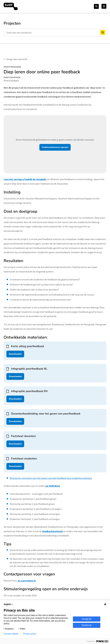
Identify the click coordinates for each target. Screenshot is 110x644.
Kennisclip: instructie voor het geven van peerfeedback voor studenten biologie (51, 478)
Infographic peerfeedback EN (29, 391)
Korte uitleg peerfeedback (28, 346)
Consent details (11, 634)
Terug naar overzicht (17, 59)
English (9, 604)
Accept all (87, 619)
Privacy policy (30, 634)
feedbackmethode (52, 531)
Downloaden (15, 354)
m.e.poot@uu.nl (27, 581)
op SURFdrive (53, 486)
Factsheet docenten (23, 436)
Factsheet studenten (24, 459)
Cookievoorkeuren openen (55, 147)
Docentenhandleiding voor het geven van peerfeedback (46, 414)
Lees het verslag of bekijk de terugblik (25, 179)
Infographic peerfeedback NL (29, 369)
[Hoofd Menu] (104, 6)
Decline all (87, 625)
